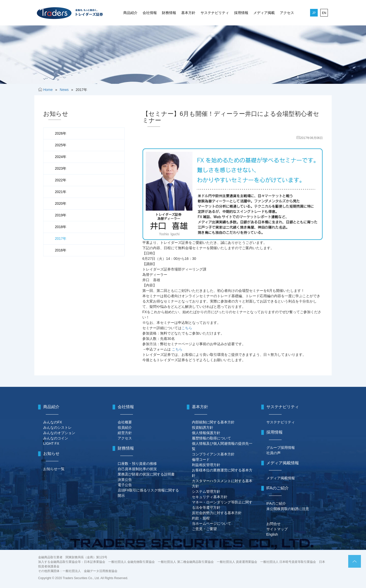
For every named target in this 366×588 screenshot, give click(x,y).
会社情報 (150, 13)
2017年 (61, 239)
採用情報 (241, 13)
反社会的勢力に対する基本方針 (217, 513)
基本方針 (188, 13)
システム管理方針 (206, 491)
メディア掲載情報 (281, 478)
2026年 (61, 133)
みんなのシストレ (57, 427)
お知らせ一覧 (54, 469)
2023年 (61, 168)
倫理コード (201, 459)
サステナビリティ (215, 13)
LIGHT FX (51, 443)
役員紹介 (125, 427)
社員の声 (273, 453)
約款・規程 (201, 518)
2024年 (61, 157)
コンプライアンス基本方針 (213, 454)
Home (48, 90)
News (64, 90)
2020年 (61, 203)
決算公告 (125, 480)
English (272, 534)
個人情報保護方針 (206, 433)
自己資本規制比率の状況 (137, 469)
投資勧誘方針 (203, 427)
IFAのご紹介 (276, 503)
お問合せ (273, 524)
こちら (187, 328)
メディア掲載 (264, 13)
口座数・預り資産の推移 (137, 464)
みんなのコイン (56, 438)
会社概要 (125, 422)
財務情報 (169, 13)
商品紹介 (130, 13)
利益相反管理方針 (206, 465)
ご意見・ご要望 (204, 529)
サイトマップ (277, 529)
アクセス (287, 13)
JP (314, 13)
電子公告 (125, 485)
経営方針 (125, 433)
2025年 (61, 145)
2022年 (61, 180)
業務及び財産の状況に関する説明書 (146, 474)
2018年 (61, 227)
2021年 (61, 192)
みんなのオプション (59, 433)
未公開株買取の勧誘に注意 (288, 509)
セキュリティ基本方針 (210, 497)
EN (324, 13)
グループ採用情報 (281, 448)
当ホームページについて (211, 523)
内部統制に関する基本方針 (213, 422)
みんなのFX (53, 422)
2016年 (61, 250)
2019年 (61, 215)
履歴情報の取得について (211, 438)
